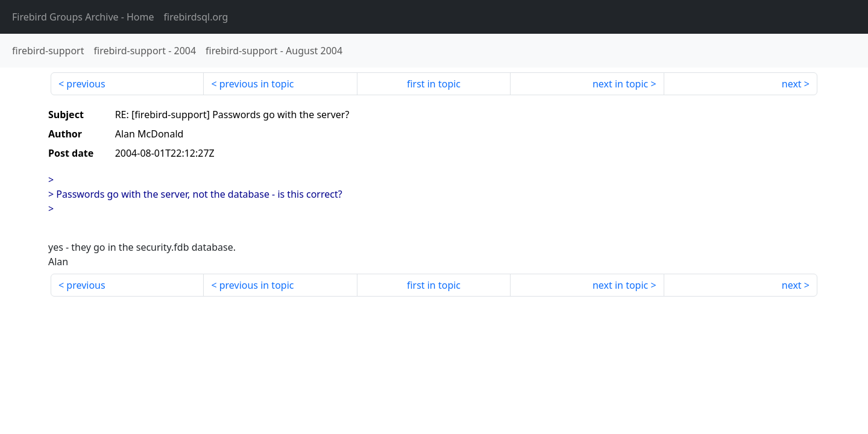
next (792, 84)
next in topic (620, 84)
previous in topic (257, 84)
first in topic (434, 84)
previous (86, 84)
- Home (83, 17)
